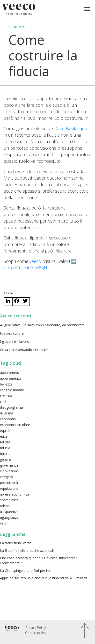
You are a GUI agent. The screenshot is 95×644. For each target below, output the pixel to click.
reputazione (9, 488)
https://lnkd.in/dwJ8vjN (25, 268)
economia (8, 419)
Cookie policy (36, 633)
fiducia (5, 448)
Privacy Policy (36, 628)
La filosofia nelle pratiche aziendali (27, 550)
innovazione (9, 471)
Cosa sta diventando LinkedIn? (24, 350)
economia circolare (15, 425)
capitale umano (12, 390)
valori (4, 523)
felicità (5, 442)
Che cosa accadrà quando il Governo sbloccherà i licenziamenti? (39, 560)
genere (5, 459)
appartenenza (11, 373)
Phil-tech (17, 27)
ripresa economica (15, 494)
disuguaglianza (11, 407)
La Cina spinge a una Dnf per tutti (26, 570)
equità (5, 430)
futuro (5, 454)
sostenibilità (9, 500)
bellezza (6, 384)
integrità (6, 477)
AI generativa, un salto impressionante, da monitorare (42, 325)
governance (9, 465)
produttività (9, 483)
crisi (3, 402)
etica (4, 436)
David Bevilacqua (71, 128)
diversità (7, 413)
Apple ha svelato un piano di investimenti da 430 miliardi (44, 578)
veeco (35, 261)
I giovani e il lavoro (15, 341)
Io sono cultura (12, 333)
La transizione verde (16, 543)
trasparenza (9, 512)
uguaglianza (9, 517)
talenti (5, 506)
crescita (6, 396)
